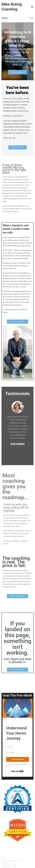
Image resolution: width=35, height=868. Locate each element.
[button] (6, 428)
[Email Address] (17, 752)
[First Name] (17, 747)
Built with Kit (17, 771)
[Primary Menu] (32, 7)
